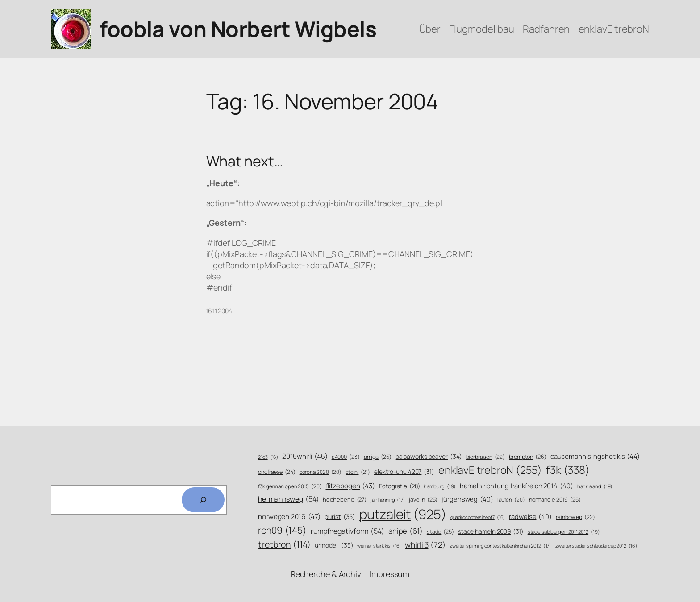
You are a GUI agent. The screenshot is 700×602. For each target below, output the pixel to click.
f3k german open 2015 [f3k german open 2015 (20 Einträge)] (290, 486)
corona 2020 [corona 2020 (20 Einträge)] (321, 472)
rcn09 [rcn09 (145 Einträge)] (282, 530)
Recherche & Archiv (326, 574)
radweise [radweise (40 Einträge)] (530, 517)
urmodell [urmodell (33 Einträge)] (334, 545)
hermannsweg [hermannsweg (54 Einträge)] (289, 499)
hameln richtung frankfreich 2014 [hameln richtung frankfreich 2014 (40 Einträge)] (516, 486)
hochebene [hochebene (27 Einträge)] (345, 499)
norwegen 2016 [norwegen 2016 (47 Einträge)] (289, 517)
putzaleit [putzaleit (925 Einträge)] (403, 514)
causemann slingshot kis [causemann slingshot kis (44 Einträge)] (595, 456)
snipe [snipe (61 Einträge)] (406, 531)
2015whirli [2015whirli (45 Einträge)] (305, 456)
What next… (245, 161)
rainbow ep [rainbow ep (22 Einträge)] (575, 517)
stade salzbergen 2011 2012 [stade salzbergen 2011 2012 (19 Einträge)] (564, 532)
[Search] (203, 500)
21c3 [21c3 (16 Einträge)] (268, 457)
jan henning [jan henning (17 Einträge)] (388, 500)
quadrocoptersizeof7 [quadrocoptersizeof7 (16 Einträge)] (478, 517)
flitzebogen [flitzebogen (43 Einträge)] (351, 486)
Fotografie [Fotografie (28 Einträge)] (400, 486)
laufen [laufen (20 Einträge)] (511, 500)
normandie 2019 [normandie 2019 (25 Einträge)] (555, 500)
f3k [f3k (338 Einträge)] (568, 470)
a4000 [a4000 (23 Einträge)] (346, 457)
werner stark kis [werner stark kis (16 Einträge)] (379, 546)
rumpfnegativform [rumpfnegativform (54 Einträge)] (348, 531)
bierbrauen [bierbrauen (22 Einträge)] (486, 457)
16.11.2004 (219, 311)
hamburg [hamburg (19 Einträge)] (440, 486)
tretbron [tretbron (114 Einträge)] (284, 544)
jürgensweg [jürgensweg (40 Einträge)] (467, 499)
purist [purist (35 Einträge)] (340, 517)
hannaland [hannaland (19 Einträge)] (595, 486)
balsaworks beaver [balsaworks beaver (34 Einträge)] (429, 457)
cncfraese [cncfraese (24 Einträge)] (277, 472)
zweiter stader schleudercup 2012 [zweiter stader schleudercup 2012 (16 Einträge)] (596, 546)
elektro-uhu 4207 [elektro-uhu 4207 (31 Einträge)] (404, 471)
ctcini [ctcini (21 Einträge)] (358, 472)
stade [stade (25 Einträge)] (440, 532)
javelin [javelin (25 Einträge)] (423, 500)
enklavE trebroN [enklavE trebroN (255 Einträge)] (490, 470)
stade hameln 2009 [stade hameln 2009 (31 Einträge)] (491, 531)
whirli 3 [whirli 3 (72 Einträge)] (425, 544)
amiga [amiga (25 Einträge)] (378, 457)
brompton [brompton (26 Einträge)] (528, 457)
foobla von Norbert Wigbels (238, 29)
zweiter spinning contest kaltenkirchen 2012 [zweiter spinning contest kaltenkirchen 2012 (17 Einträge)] (500, 546)
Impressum (390, 574)
